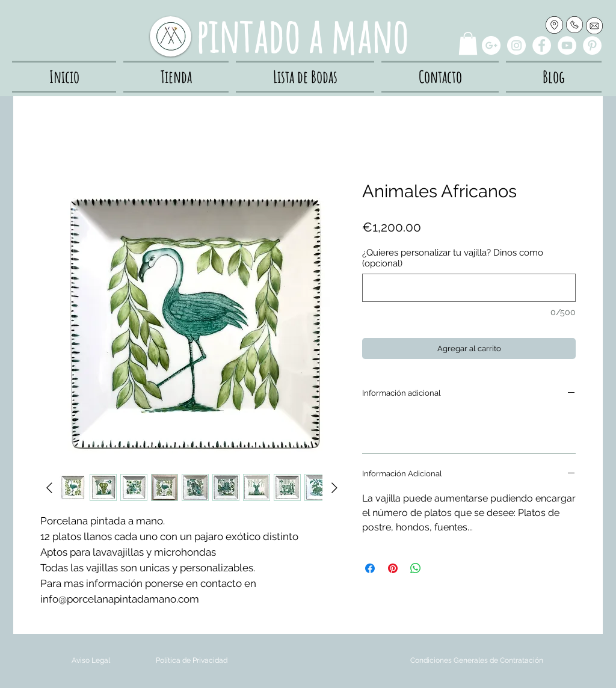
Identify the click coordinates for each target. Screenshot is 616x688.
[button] (468, 43)
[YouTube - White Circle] (567, 45)
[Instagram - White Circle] (516, 45)
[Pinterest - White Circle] (592, 45)
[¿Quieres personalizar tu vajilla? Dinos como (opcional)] (469, 288)
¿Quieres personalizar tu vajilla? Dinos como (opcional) (453, 258)
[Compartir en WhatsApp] (416, 568)
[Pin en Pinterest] (393, 568)
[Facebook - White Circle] (542, 45)
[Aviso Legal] (91, 661)
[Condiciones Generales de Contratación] (477, 661)
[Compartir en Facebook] (370, 568)
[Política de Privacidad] (192, 661)
